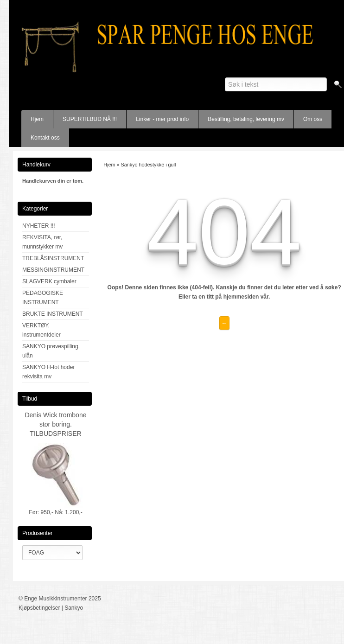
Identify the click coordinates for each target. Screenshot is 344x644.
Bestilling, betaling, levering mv (246, 119)
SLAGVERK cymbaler (49, 281)
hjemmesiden (241, 297)
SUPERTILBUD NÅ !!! (90, 119)
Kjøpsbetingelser (39, 608)
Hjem (37, 119)
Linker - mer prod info (162, 119)
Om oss (313, 119)
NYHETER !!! (39, 226)
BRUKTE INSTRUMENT (53, 314)
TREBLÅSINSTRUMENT (53, 258)
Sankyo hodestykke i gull (149, 165)
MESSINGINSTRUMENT (53, 270)
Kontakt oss (45, 138)
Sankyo (74, 608)
